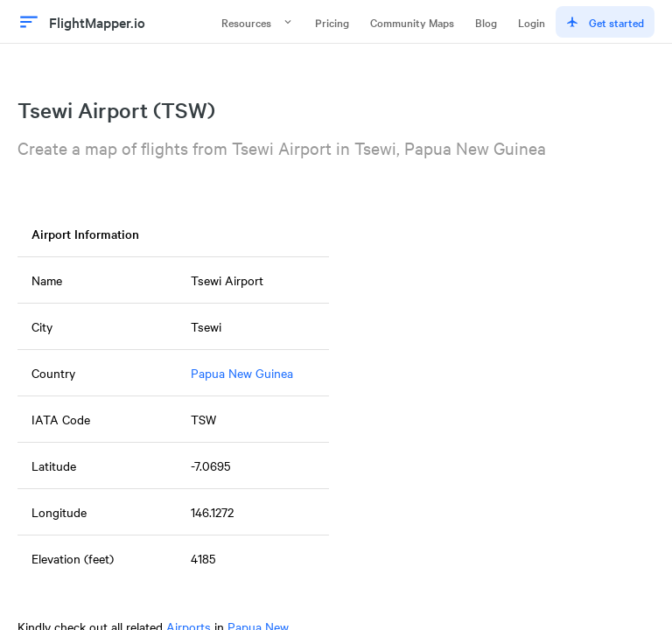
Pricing (332, 22)
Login (532, 22)
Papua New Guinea (242, 373)
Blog (486, 22)
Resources (258, 22)
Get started (605, 22)
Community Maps (412, 22)
